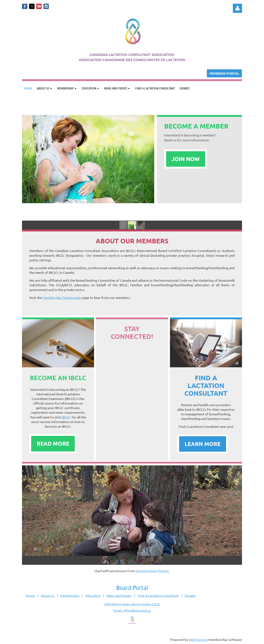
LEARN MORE (203, 444)
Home (30, 595)
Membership (70, 595)
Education (93, 595)
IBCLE (66, 417)
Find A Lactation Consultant (158, 595)
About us (48, 595)
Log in (237, 8)
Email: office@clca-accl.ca (132, 610)
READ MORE (53, 443)
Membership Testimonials (62, 298)
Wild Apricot (198, 640)
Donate (190, 595)
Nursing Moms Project (152, 571)
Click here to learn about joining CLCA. (132, 604)
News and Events (119, 595)
